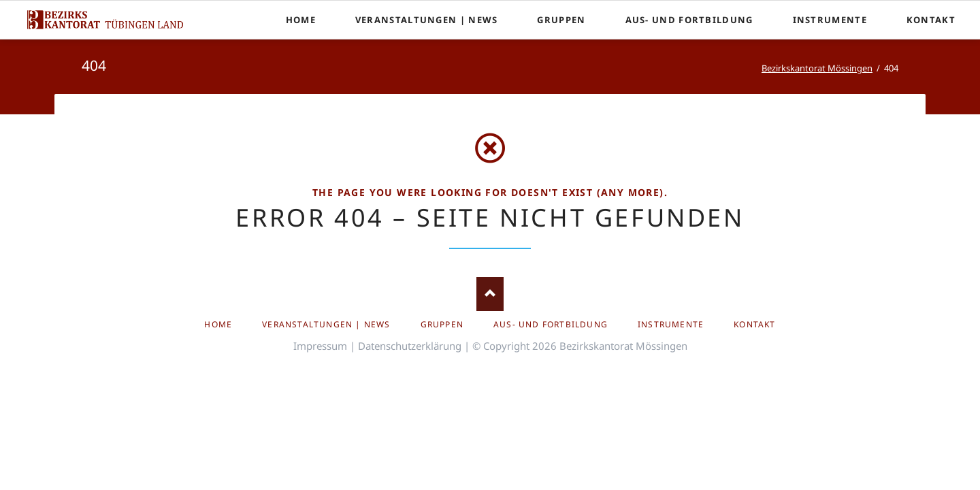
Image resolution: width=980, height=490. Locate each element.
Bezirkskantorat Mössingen (817, 68)
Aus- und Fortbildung (551, 324)
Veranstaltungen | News (326, 324)
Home (218, 324)
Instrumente (671, 324)
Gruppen (442, 324)
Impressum (320, 346)
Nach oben (490, 294)
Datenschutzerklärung (410, 346)
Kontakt (754, 324)
